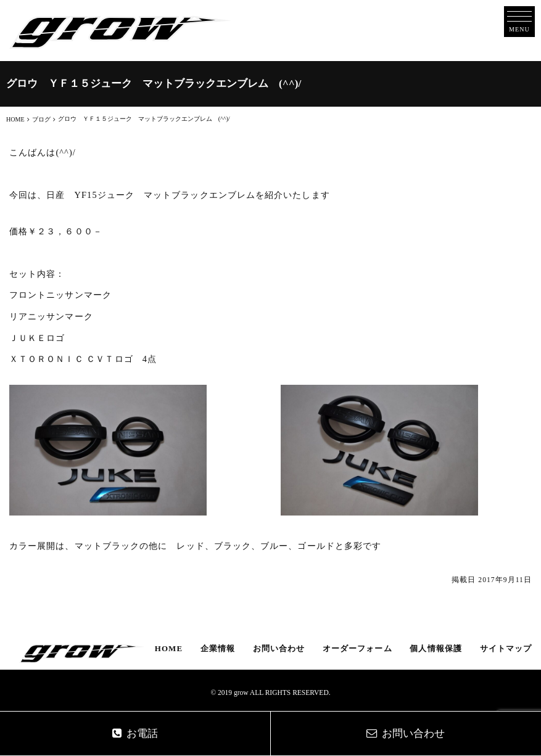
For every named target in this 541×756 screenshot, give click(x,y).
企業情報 (218, 648)
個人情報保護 (436, 648)
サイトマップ (506, 648)
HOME (169, 648)
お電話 (135, 733)
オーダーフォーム (357, 648)
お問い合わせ (279, 648)
